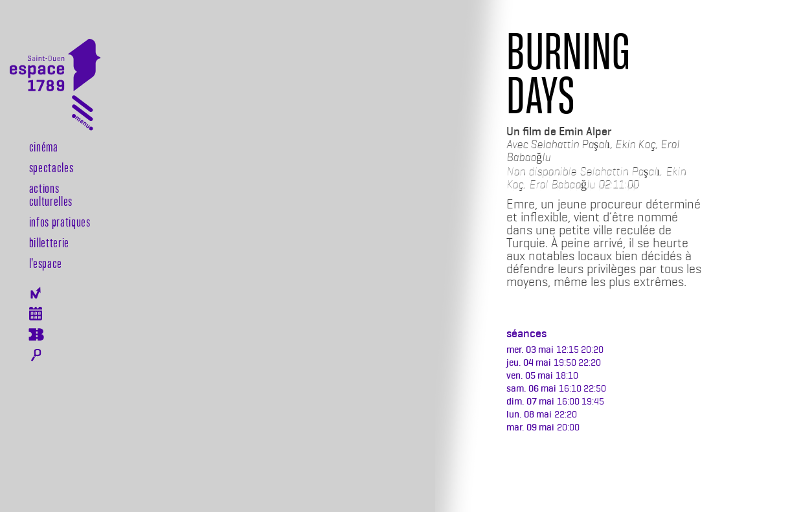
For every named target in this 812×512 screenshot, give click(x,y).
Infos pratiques (60, 221)
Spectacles (51, 167)
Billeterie (36, 335)
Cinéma (44, 146)
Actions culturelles (51, 194)
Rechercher (36, 355)
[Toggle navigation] (83, 116)
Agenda (36, 314)
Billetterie (49, 242)
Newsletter (36, 293)
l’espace (46, 263)
